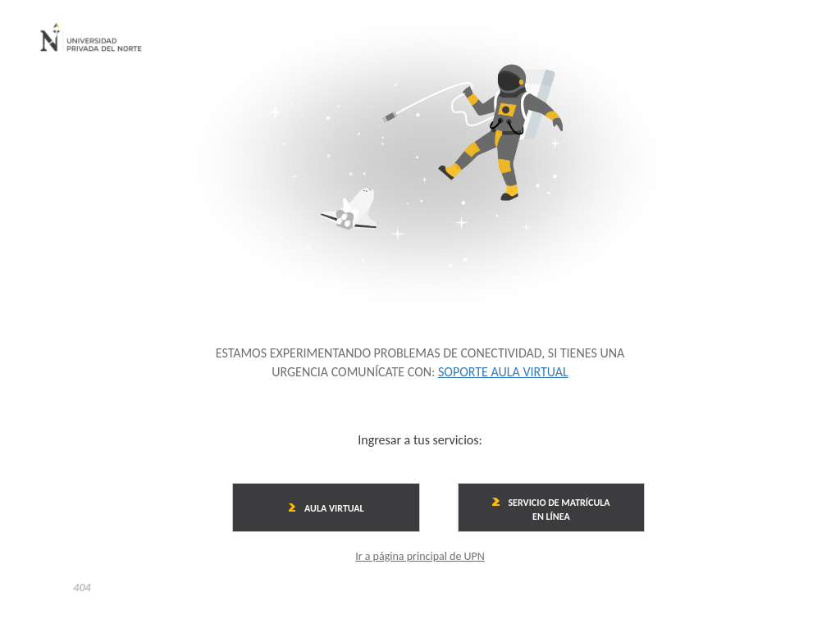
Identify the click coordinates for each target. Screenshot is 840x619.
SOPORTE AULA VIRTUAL (503, 372)
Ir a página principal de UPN (420, 556)
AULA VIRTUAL (326, 508)
